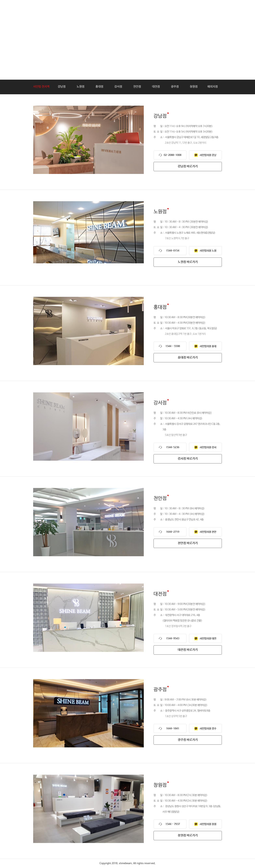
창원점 (194, 87)
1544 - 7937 (173, 824)
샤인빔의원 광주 (208, 729)
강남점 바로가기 (188, 166)
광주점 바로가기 (188, 740)
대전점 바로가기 (188, 650)
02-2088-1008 (173, 155)
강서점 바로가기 (188, 459)
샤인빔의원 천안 (208, 532)
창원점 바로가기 (188, 835)
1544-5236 (173, 447)
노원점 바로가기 (188, 262)
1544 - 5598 (173, 346)
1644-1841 (173, 729)
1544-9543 (173, 639)
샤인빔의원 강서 (208, 447)
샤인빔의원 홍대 (208, 346)
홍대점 (99, 87)
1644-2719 (173, 532)
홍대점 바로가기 (188, 358)
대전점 (156, 87)
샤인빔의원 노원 (208, 251)
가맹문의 (167, 7)
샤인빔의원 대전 (208, 639)
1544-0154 (173, 251)
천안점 (137, 87)
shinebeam (48, 7)
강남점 (62, 87)
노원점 (81, 87)
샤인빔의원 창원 (208, 824)
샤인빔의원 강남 (208, 155)
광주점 (175, 87)
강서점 (118, 87)
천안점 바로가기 (188, 543)
